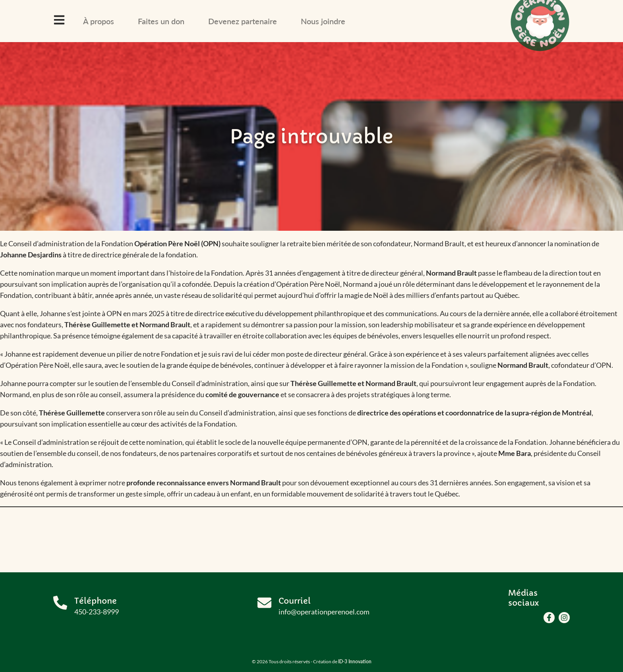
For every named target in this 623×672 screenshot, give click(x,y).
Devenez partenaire (243, 21)
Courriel (295, 601)
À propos (99, 21)
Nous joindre (323, 21)
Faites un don (161, 21)
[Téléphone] (60, 603)
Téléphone (96, 601)
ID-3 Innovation (355, 661)
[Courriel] (264, 603)
